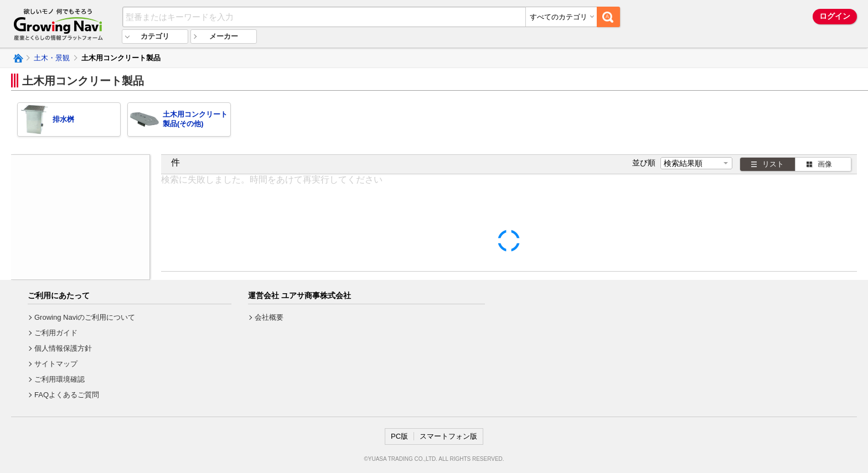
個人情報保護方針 (63, 348)
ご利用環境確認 (60, 379)
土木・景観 (52, 58)
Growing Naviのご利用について (85, 317)
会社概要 (269, 317)
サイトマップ (56, 364)
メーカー (224, 36)
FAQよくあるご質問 (67, 395)
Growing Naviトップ (17, 58)
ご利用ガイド (56, 333)
